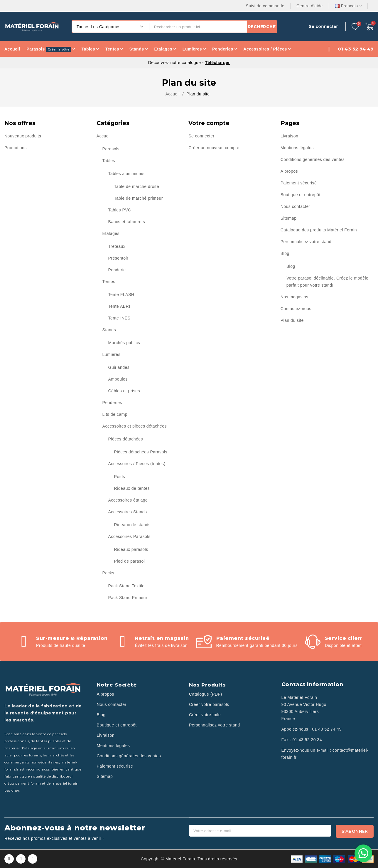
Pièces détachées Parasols (141, 452)
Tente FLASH (121, 295)
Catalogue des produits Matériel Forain (319, 230)
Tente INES (119, 318)
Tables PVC (120, 210)
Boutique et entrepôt (301, 195)
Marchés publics (124, 343)
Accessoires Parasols (129, 536)
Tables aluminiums (126, 174)
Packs (108, 573)
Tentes (109, 282)
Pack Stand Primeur (128, 598)
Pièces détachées (126, 439)
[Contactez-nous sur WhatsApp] (363, 853)
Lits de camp (115, 414)
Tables (109, 161)
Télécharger (217, 63)
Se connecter (201, 136)
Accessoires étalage (128, 500)
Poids (120, 477)
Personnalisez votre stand (306, 242)
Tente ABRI (119, 306)
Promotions (16, 148)
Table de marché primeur (139, 198)
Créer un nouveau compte (214, 148)
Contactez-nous (296, 309)
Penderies (112, 403)
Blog (285, 253)
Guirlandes (119, 367)
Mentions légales (297, 148)
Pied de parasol (130, 561)
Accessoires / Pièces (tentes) (137, 464)
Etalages (111, 233)
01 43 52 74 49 (327, 729)
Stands (109, 330)
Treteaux (117, 246)
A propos (289, 171)
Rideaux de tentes (132, 488)
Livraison (290, 136)
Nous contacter (295, 206)
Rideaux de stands (132, 525)
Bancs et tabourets (127, 222)
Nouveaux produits (23, 136)
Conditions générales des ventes (313, 159)
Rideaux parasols (131, 549)
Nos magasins (295, 297)
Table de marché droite (137, 186)
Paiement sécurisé (299, 183)
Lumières (112, 354)
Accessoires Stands (128, 512)
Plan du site (292, 320)
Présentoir (118, 258)
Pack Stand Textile (126, 586)
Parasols (111, 149)
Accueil (104, 136)
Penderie (117, 270)
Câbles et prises (124, 391)
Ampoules (118, 379)
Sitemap (289, 218)
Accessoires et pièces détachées (135, 426)
